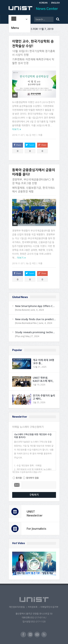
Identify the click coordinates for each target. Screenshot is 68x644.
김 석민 (32, 135)
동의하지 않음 (32, 478)
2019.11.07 (18, 135)
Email (17, 485)
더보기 (15, 129)
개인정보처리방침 (17, 607)
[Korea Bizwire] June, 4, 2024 (29, 310)
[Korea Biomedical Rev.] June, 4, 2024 (34, 323)
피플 (40, 135)
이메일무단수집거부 (49, 607)
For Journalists (36, 529)
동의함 (19, 478)
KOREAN (43, 3)
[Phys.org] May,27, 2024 (27, 336)
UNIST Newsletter (35, 513)
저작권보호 (32, 607)
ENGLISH (55, 3)
